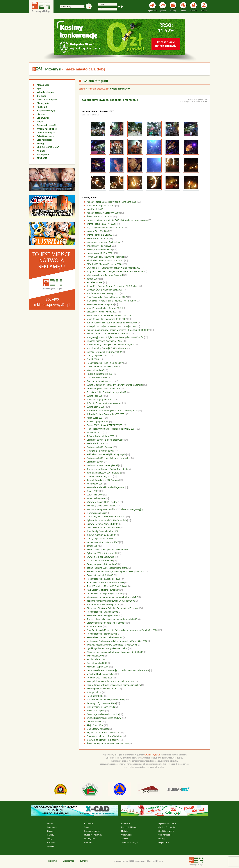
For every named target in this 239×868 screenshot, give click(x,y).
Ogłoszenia (52, 827)
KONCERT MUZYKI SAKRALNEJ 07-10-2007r (109, 315)
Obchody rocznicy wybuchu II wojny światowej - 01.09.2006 (115, 652)
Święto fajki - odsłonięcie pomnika (103, 714)
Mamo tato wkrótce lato (98, 729)
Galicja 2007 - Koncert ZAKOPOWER (104, 425)
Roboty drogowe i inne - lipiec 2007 (103, 389)
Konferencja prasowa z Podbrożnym (104, 242)
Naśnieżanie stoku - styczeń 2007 (103, 542)
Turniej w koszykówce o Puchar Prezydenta (107, 469)
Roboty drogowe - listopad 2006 (102, 564)
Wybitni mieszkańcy (47, 129)
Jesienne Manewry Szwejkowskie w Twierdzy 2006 (111, 601)
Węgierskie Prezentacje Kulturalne (103, 733)
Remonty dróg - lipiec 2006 (99, 678)
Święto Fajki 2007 (95, 396)
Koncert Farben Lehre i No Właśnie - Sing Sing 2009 (112, 202)
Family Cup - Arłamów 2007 (100, 539)
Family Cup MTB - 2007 (98, 356)
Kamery (51, 835)
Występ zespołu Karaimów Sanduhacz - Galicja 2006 (112, 645)
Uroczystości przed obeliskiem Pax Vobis (106, 623)
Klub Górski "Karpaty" (48, 147)
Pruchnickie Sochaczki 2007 (100, 374)
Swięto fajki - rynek (96, 711)
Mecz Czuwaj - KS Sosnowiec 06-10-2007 (107, 319)
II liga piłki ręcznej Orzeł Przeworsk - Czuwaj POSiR (111, 326)
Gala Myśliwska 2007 (97, 378)
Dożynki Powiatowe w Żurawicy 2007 (104, 352)
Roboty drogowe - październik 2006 (103, 579)
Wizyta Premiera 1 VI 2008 (99, 235)
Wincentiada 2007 (95, 370)
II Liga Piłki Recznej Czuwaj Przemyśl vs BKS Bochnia (113, 286)
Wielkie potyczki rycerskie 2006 (102, 689)
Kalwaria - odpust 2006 (98, 667)
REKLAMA (42, 158)
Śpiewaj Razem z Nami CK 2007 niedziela (107, 520)
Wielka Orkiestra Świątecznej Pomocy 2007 (107, 550)
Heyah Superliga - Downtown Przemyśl (105, 257)
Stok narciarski (44, 140)
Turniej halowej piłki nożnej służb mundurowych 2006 (112, 619)
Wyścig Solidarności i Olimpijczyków (104, 718)
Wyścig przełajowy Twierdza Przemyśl (105, 275)
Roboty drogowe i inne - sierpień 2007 (105, 363)
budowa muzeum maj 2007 (100, 476)
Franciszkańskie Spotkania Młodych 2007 (106, 392)
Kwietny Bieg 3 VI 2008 (98, 231)
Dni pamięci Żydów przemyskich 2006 (105, 594)
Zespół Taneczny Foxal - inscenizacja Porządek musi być (114, 685)
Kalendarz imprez (45, 92)
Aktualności (43, 85)
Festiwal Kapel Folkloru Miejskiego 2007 (106, 487)
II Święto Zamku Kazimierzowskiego (104, 403)
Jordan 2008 (93, 279)
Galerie (50, 831)
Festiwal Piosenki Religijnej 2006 (102, 615)
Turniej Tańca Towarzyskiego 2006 (103, 604)
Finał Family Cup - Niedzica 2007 (102, 531)
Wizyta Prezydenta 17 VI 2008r (101, 224)
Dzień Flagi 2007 (95, 495)
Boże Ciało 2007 (95, 432)
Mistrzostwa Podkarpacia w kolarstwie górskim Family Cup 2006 (117, 641)
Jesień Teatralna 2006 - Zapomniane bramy (107, 568)
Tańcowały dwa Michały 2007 (101, 436)
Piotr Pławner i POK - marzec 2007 (103, 528)
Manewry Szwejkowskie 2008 (101, 206)
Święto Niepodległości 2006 (100, 575)
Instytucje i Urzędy (46, 111)
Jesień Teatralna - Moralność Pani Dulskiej (107, 586)
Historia (41, 114)
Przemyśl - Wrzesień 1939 (99, 249)
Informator (42, 96)
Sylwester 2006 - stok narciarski (102, 553)
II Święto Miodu (94, 692)
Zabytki (40, 122)
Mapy (50, 839)
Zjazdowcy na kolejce (97, 513)
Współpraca (43, 154)
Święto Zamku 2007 (96, 407)
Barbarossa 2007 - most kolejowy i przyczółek (108, 458)
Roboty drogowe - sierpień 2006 (102, 634)
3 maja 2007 (93, 491)
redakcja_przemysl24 (98, 89)
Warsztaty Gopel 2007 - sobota (101, 506)
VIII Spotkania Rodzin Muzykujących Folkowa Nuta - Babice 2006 (118, 670)
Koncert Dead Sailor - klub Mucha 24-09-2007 (108, 334)
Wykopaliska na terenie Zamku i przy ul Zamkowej (110, 681)
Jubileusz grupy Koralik (98, 421)
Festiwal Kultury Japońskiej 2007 (102, 367)
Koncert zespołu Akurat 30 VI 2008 (103, 213)
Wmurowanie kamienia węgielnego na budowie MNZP (112, 597)
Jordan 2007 (93, 546)
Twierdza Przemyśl (46, 125)
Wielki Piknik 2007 (95, 443)
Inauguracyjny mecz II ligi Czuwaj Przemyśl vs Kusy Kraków (115, 337)
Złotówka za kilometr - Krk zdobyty (103, 740)
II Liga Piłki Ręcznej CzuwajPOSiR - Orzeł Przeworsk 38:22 (115, 271)
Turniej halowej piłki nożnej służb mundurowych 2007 (112, 323)
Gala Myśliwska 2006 (97, 663)
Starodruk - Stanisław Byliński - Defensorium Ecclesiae (113, 608)
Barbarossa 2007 (95, 462)
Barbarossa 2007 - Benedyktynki (102, 465)
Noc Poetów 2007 (95, 484)
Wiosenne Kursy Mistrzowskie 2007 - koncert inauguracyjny (115, 509)
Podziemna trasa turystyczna (100, 381)
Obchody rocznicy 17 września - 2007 (104, 341)
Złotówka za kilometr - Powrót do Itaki (104, 736)
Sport (39, 89)
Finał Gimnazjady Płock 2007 (101, 400)
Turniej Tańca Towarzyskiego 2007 (103, 293)
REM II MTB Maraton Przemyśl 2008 (104, 264)
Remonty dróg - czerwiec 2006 (101, 703)
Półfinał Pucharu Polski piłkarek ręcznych (106, 454)
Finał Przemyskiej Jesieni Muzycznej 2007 (107, 297)
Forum (50, 823)
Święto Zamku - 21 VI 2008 (100, 217)
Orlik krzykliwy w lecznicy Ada (101, 707)
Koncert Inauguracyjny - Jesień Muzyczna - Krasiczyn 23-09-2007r (118, 330)
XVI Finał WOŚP (95, 282)
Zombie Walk (93, 359)
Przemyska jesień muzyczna (100, 304)
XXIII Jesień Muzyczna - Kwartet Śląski (105, 583)
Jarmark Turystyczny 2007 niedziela (104, 473)
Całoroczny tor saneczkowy (100, 561)
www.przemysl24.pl (152, 755)
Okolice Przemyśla (46, 133)
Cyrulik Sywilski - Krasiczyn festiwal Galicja (107, 648)
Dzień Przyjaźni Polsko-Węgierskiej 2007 (106, 517)
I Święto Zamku (94, 722)
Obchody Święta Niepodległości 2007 (104, 290)
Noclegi (40, 143)
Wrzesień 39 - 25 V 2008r (99, 246)
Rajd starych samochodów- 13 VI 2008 (105, 228)
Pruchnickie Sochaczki (97, 659)
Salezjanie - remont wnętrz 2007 (102, 312)
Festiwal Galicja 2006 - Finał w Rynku (104, 637)
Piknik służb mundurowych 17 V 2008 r (105, 260)
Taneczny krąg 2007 (96, 498)
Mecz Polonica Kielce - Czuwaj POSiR (105, 308)
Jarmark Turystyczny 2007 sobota (103, 480)
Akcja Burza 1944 (95, 725)
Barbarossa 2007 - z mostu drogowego (105, 440)
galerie (82, 89)
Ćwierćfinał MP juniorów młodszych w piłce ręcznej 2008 (113, 268)
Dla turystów (43, 103)
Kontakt (41, 151)
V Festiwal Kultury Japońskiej (101, 674)
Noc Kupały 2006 (95, 696)
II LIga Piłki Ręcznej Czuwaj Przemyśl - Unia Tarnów (111, 301)
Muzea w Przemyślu (47, 100)
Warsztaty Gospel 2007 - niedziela (103, 502)
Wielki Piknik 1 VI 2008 (98, 239)
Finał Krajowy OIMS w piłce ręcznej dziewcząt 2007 (111, 429)
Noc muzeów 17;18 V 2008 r (100, 253)
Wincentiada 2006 (95, 656)
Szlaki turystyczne (46, 136)
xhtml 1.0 (155, 861)
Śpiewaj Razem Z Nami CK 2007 (102, 524)
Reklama (51, 842)
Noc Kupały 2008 (95, 209)
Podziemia (42, 107)
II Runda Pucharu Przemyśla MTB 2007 (106, 414)
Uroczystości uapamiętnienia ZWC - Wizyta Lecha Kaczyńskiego (117, 220)
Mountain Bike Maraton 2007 (100, 451)
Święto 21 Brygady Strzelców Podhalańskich (108, 744)
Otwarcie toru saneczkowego (100, 557)
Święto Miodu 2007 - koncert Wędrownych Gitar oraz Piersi (115, 385)
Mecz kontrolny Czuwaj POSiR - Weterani (106, 348)
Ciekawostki (43, 118)
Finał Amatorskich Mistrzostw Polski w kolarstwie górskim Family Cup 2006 (122, 630)
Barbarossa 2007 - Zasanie (100, 447)
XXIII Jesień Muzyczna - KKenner (103, 590)
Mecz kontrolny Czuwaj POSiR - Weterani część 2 (110, 345)
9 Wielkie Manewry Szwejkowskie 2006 (105, 700)
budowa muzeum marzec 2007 (101, 535)
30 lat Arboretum (95, 626)
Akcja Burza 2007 (95, 418)
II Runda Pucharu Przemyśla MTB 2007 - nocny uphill (112, 411)
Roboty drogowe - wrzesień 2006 (102, 612)
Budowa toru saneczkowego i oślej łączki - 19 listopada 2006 (115, 572)
